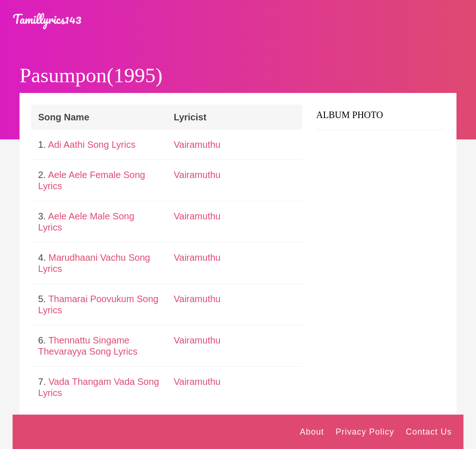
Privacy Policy (365, 432)
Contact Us (429, 432)
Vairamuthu (197, 145)
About (312, 432)
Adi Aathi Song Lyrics (92, 145)
